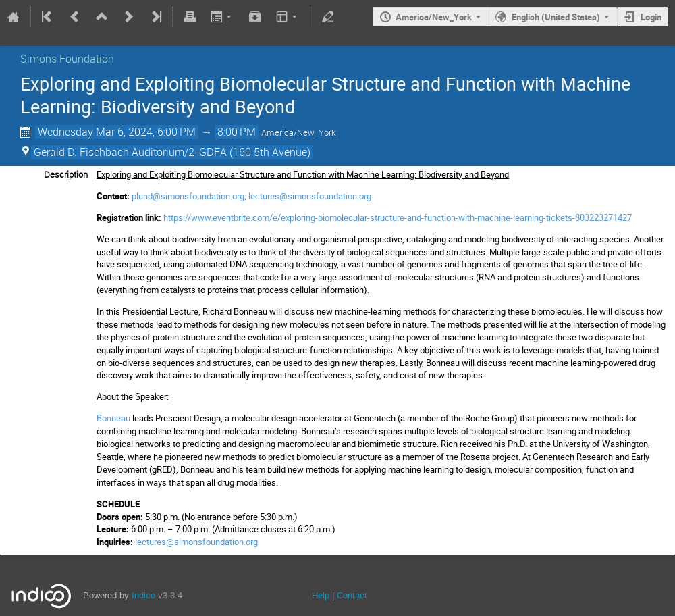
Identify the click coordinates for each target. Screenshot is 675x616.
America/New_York (434, 17)
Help (321, 595)
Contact (352, 595)
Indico (143, 595)
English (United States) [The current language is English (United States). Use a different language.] (556, 17)
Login (651, 17)
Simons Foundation (67, 59)
